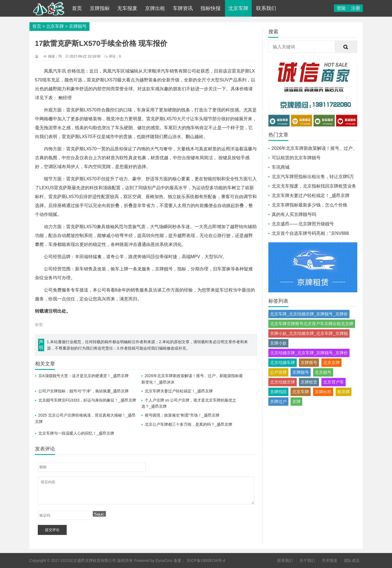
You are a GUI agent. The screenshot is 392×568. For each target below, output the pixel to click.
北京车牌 (238, 8)
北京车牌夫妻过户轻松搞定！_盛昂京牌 (179, 391)
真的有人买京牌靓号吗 (294, 214)
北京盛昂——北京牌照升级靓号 (303, 224)
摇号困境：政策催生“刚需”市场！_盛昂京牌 (182, 415)
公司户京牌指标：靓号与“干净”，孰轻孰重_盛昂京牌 (83, 391)
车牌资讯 (183, 8)
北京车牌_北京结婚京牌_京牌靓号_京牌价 (309, 314)
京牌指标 (100, 8)
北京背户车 (334, 382)
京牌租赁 (309, 382)
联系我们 (266, 8)
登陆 (341, 8)
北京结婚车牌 (283, 363)
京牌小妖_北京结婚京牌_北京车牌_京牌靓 (309, 333)
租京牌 (344, 392)
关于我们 (307, 560)
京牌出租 (155, 8)
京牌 (296, 401)
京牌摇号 (309, 363)
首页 (77, 8)
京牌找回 (278, 392)
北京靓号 (323, 372)
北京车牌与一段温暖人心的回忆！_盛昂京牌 (76, 433)
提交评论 (52, 530)
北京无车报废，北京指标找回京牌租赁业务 (314, 186)
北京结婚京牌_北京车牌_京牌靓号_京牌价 (309, 353)
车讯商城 (281, 167)
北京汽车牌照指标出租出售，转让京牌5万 (313, 177)
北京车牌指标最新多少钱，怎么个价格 (309, 205)
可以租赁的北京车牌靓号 (296, 158)
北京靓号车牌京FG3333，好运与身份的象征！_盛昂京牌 (87, 400)
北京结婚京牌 (283, 382)
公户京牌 (278, 372)
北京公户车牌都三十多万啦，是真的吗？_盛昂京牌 (189, 424)
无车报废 (127, 8)
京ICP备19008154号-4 (206, 560)
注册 (356, 8)
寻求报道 (329, 560)
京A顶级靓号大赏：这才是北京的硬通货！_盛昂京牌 (83, 376)
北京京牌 (331, 363)
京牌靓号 (78, 26)
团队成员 (352, 560)
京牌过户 (278, 401)
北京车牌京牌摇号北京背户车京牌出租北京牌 (312, 324)
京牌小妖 (278, 343)
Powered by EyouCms (153, 560)
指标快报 (211, 8)
